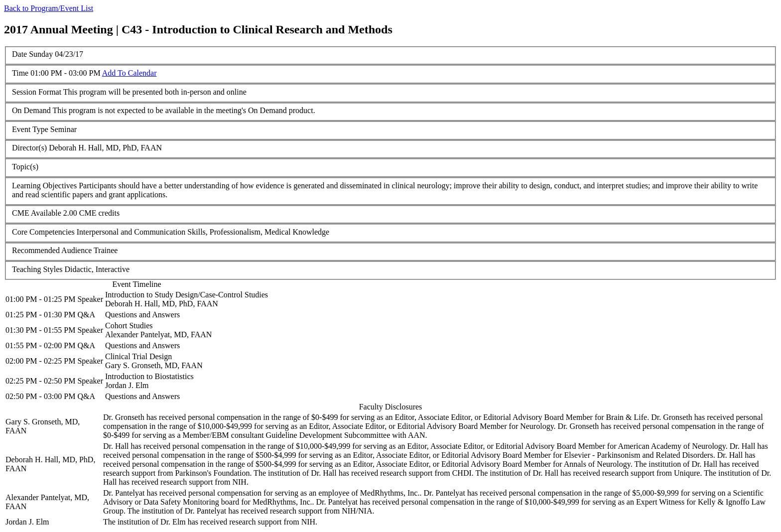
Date (19, 54)
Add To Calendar (130, 73)
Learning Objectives (44, 186)
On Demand (31, 110)
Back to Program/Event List (49, 8)
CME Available (37, 213)
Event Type (30, 129)
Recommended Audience (52, 250)
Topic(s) (25, 167)
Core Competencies (43, 232)
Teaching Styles (37, 269)
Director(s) (29, 148)
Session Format (37, 92)
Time (20, 73)
